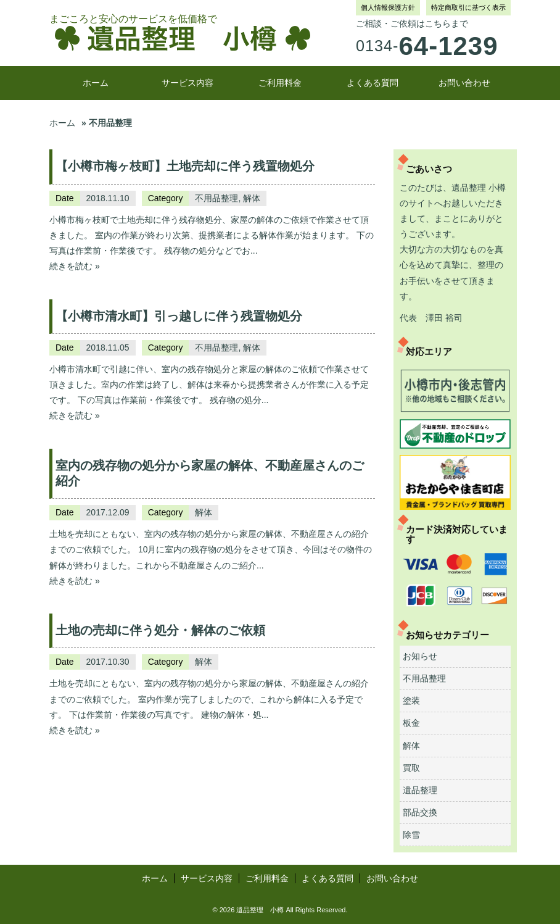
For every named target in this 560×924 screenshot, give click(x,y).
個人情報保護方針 (388, 7)
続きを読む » (75, 266)
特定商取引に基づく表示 (468, 7)
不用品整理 (216, 198)
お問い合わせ (464, 83)
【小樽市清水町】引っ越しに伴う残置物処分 (179, 316)
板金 (411, 723)
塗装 (411, 701)
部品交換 (420, 812)
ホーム (96, 83)
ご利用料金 (280, 83)
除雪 (411, 835)
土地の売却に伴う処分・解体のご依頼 (160, 630)
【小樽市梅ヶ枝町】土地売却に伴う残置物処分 (185, 166)
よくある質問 (373, 83)
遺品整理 (420, 790)
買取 (411, 768)
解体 (252, 198)
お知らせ (420, 656)
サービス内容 (187, 83)
